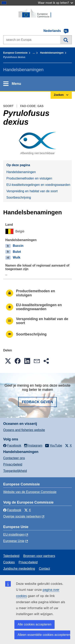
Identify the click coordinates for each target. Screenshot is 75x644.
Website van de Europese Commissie (30, 492)
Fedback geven (37, 402)
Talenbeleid (11, 556)
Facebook (12, 510)
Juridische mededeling (19, 569)
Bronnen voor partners (39, 556)
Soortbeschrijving (19, 198)
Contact (44, 569)
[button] (8, 361)
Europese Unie (14, 541)
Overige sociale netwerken (22, 516)
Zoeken (66, 40)
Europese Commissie (15, 53)
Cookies (9, 562)
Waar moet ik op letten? (55, 3)
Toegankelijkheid (15, 471)
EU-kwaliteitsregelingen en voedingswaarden (38, 185)
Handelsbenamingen (52, 53)
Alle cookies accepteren (34, 624)
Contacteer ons (14, 458)
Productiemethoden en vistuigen (29, 178)
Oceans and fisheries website (24, 430)
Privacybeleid (13, 464)
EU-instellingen (14, 535)
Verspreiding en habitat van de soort (32, 191)
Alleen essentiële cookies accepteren (44, 635)
